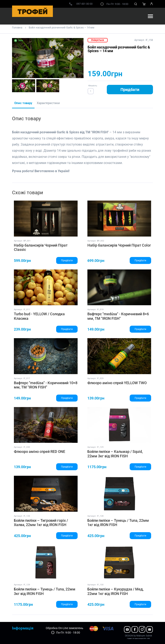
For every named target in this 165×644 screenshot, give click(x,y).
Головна (17, 27)
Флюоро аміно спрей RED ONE (40, 452)
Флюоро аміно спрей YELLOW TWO (117, 383)
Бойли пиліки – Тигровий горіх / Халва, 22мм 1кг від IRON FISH (41, 523)
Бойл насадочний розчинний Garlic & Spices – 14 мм (62, 27)
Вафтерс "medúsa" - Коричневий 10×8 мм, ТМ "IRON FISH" (46, 385)
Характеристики (48, 103)
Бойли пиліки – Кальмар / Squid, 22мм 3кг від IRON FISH (115, 454)
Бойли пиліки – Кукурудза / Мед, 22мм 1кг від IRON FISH (115, 591)
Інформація (23, 628)
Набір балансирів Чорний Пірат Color (119, 245)
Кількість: (93, 86)
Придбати (130, 90)
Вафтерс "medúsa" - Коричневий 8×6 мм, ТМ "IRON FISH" (118, 316)
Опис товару (23, 103)
